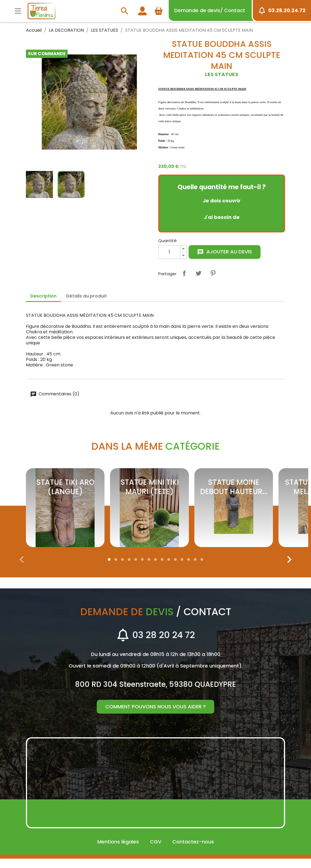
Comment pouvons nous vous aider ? (155, 716)
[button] (109, 569)
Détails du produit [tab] (86, 296)
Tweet (199, 273)
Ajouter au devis (225, 252)
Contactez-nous (193, 851)
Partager (184, 273)
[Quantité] (169, 252)
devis (210, 10)
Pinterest (213, 273)
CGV (156, 851)
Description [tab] (43, 296)
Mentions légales (118, 851)
